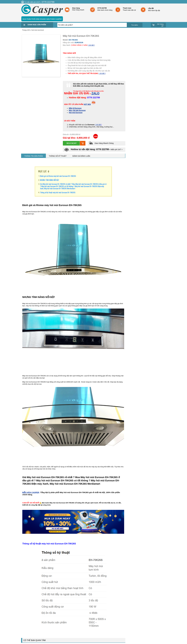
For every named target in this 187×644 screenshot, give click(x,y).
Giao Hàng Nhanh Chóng (101, 143)
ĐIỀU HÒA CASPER (31, 492)
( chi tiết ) (91, 45)
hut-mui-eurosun (38, 30)
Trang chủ (26, 30)
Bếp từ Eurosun (75, 108)
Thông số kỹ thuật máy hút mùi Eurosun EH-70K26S (58, 192)
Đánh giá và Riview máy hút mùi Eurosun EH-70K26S (58, 176)
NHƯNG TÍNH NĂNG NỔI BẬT (50, 180)
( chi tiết (98, 125)
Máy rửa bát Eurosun (77, 110)
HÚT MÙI (87, 104)
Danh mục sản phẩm (37, 25)
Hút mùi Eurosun (76, 113)
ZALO (95, 93)
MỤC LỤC (42, 171)
